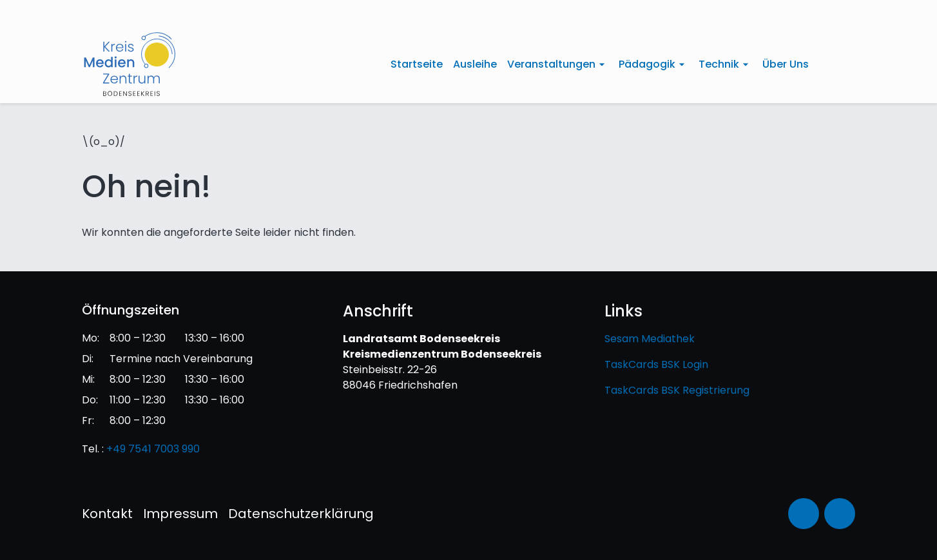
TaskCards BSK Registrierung (677, 390)
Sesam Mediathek (650, 339)
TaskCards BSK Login (656, 364)
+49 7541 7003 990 (153, 449)
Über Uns (786, 64)
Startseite (417, 64)
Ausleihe (475, 64)
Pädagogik (647, 64)
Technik (719, 64)
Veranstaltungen (551, 64)
